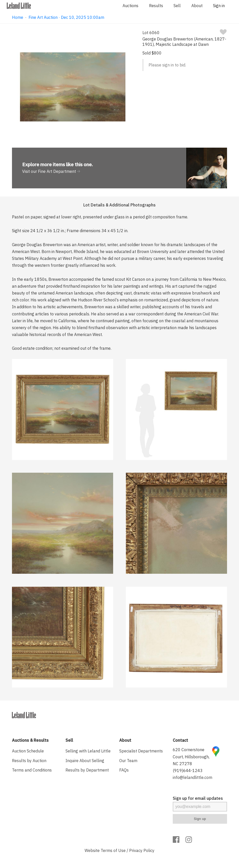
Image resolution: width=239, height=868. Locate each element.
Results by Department (87, 770)
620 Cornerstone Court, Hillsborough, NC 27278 (191, 757)
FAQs (124, 770)
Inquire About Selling (85, 761)
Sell (177, 6)
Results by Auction (29, 761)
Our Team (128, 761)
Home (18, 17)
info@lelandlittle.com (192, 777)
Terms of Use (113, 850)
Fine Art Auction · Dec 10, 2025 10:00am (66, 17)
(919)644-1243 (188, 771)
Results (156, 6)
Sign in (219, 6)
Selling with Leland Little (88, 751)
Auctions (130, 6)
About (197, 6)
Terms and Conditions (32, 770)
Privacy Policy (142, 850)
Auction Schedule (28, 751)
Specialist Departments (141, 751)
